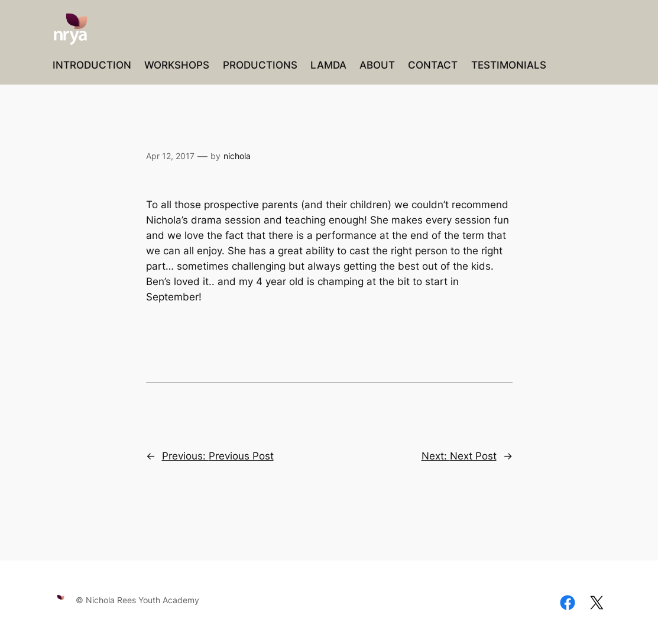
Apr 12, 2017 (170, 156)
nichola (237, 156)
